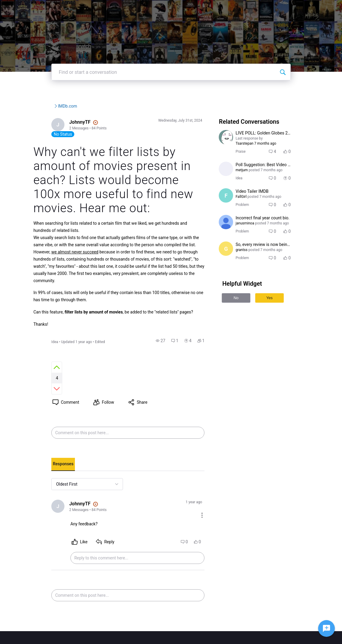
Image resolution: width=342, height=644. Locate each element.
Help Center (211, 9)
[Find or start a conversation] (300, 90)
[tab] (46, 432)
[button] (167, 354)
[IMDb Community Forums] (53, 9)
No (243, 316)
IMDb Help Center (247, 612)
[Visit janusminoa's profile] (233, 240)
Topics (239, 9)
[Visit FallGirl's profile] (233, 213)
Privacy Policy (244, 618)
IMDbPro (180, 9)
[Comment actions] (209, 470)
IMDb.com (119, 124)
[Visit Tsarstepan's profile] (233, 155)
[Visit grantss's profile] (233, 267)
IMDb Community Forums (58, 124)
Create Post (268, 9)
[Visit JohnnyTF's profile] (41, 143)
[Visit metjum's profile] (233, 187)
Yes (276, 316)
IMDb (156, 9)
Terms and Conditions (251, 624)
